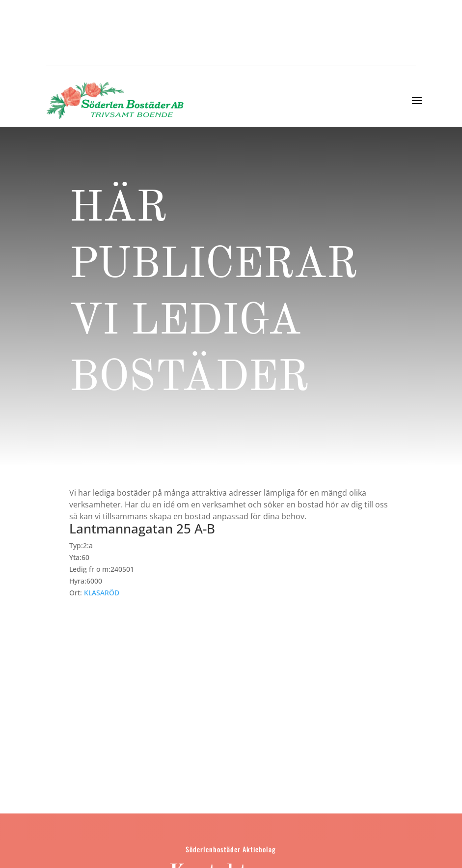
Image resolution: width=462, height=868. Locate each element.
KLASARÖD (102, 593)
